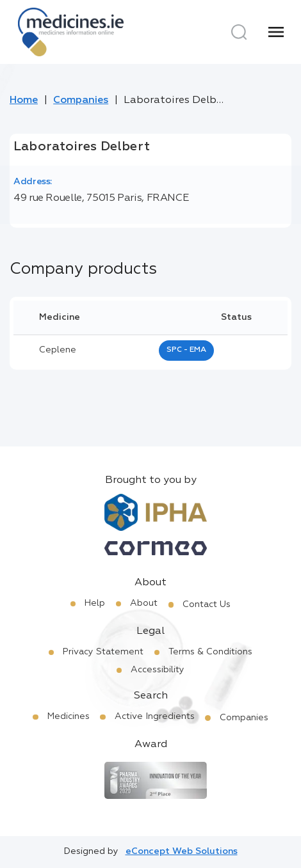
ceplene (58, 350)
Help (95, 603)
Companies (81, 100)
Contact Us (207, 604)
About (144, 603)
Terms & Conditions (210, 652)
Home (24, 100)
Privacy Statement (103, 652)
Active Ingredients (155, 716)
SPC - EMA (186, 350)
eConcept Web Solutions (182, 851)
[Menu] (276, 32)
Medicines (69, 716)
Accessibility (158, 670)
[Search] (239, 32)
